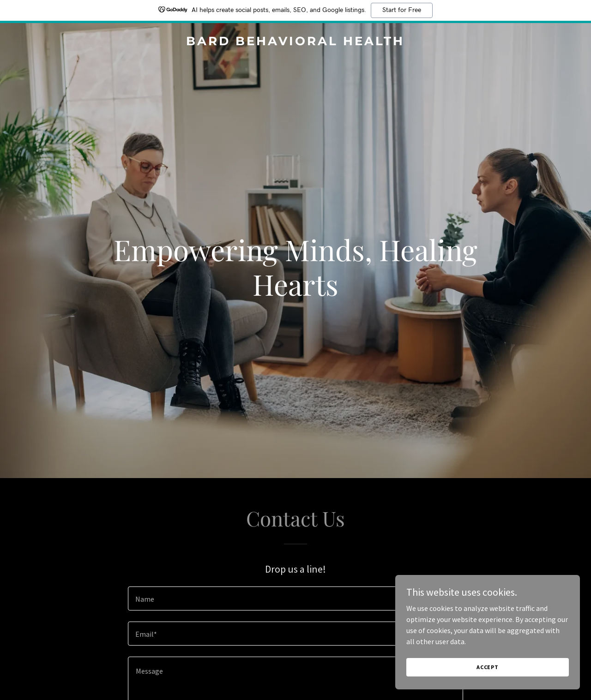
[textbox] (295, 598)
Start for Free (402, 10)
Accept (488, 679)
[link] (296, 42)
